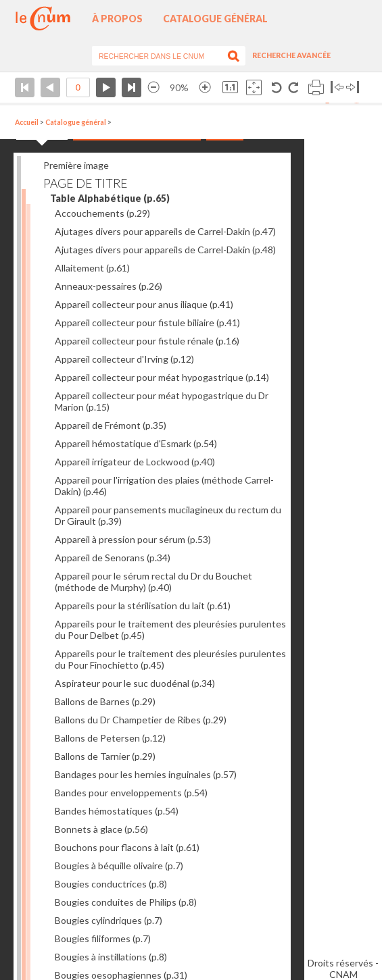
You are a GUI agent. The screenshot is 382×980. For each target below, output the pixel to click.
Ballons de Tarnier (105, 756)
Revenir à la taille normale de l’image (230, 87)
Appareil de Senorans (113, 558)
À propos (117, 19)
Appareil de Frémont (111, 425)
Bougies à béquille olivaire (119, 866)
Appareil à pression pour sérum (133, 539)
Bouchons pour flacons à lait (127, 847)
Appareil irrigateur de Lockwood (135, 462)
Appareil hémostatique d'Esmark (136, 443)
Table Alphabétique (110, 198)
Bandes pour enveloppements (131, 793)
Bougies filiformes (103, 938)
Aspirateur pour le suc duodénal (135, 683)
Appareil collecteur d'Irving (124, 359)
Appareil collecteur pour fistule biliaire (147, 323)
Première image (76, 165)
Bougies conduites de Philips (126, 902)
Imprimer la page (316, 87)
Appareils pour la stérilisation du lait (143, 605)
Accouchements (102, 213)
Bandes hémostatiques (117, 811)
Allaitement (92, 268)
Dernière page (132, 87)
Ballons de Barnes (105, 701)
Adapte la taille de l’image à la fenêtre (254, 87)
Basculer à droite (353, 87)
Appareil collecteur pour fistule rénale (147, 341)
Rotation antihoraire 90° (277, 87)
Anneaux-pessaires (109, 286)
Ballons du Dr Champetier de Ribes (141, 720)
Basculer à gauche (337, 87)
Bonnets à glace (101, 829)
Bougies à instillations (111, 957)
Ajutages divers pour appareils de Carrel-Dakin (165, 231)
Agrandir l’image (205, 87)
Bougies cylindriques (109, 920)
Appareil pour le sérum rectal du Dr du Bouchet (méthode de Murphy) (153, 582)
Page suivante (106, 87)
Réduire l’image (153, 87)
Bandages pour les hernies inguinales (146, 774)
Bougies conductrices (111, 884)
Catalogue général (215, 19)
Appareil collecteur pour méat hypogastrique (162, 377)
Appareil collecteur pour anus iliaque (144, 304)
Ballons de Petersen (110, 738)
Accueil (27, 122)
